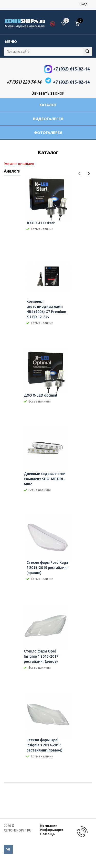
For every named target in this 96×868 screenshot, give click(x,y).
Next (88, 173)
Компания (49, 826)
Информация (52, 830)
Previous (80, 173)
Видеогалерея (48, 119)
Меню (11, 42)
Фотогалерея (48, 133)
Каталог (48, 105)
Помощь (47, 834)
